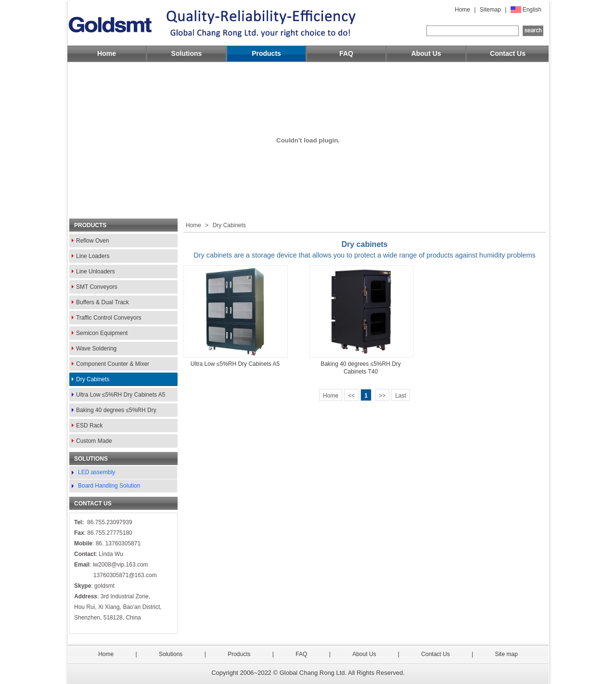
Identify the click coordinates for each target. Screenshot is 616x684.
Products (266, 53)
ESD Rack (89, 426)
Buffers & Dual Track (103, 302)
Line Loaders (93, 256)
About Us (426, 53)
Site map (506, 654)
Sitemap (490, 10)
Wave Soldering (96, 348)
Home (462, 10)
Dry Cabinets (93, 379)
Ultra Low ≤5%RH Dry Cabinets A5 (121, 395)
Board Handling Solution (109, 486)
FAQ (346, 53)
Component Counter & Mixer (113, 364)
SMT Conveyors (97, 287)
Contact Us (508, 53)
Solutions (187, 53)
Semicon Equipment (102, 333)
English (532, 10)
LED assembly (96, 472)
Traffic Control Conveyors (109, 318)
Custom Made (94, 441)
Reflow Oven (93, 241)
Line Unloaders (96, 271)
